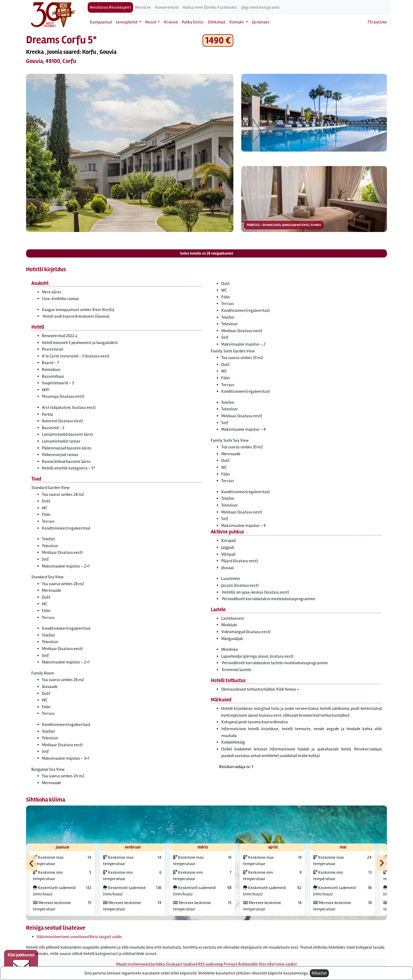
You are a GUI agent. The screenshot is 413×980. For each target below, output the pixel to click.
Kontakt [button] (237, 22)
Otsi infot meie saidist (278, 964)
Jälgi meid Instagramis (260, 7)
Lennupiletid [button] (127, 22)
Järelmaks (261, 22)
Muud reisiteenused (133, 964)
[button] (130, 153)
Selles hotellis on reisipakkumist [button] (206, 253)
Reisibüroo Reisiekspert (110, 7)
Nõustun (319, 973)
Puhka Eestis (193, 22)
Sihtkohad (217, 22)
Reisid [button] (151, 22)
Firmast (230, 964)
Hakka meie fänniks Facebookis (210, 7)
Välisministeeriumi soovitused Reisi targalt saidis (79, 937)
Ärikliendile (248, 964)
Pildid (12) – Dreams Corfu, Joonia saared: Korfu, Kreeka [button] (284, 225)
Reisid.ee (143, 7)
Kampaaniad (101, 22)
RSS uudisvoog (210, 964)
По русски (377, 22)
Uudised (190, 964)
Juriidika (158, 964)
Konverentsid (167, 7)
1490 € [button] (218, 40)
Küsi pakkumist (21, 963)
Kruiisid (171, 22)
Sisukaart (174, 964)
